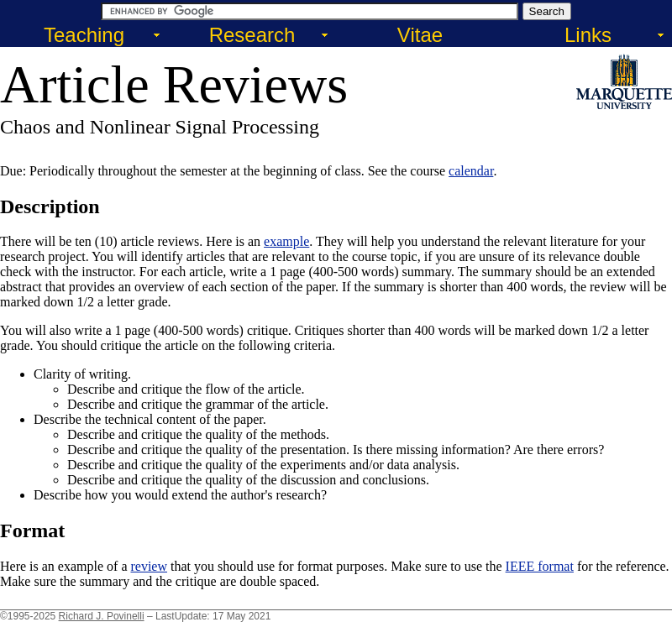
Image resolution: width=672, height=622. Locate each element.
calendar (471, 171)
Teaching (84, 35)
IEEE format (540, 566)
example (286, 241)
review (149, 566)
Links (588, 35)
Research (252, 35)
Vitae (420, 35)
